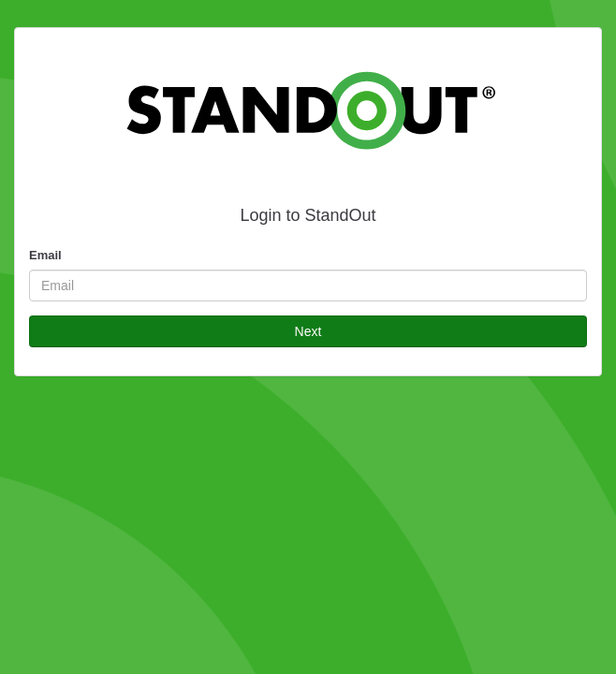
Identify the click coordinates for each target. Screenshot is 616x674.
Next (308, 331)
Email (45, 255)
